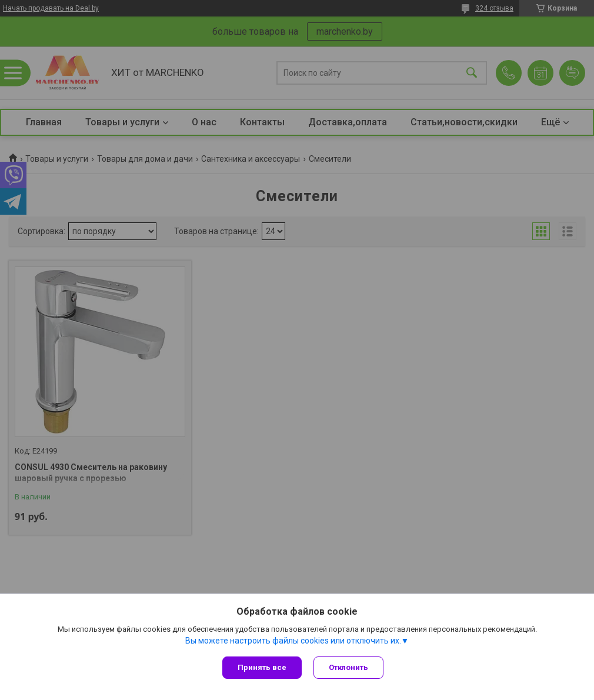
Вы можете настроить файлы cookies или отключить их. (293, 641)
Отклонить (348, 667)
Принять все (262, 667)
